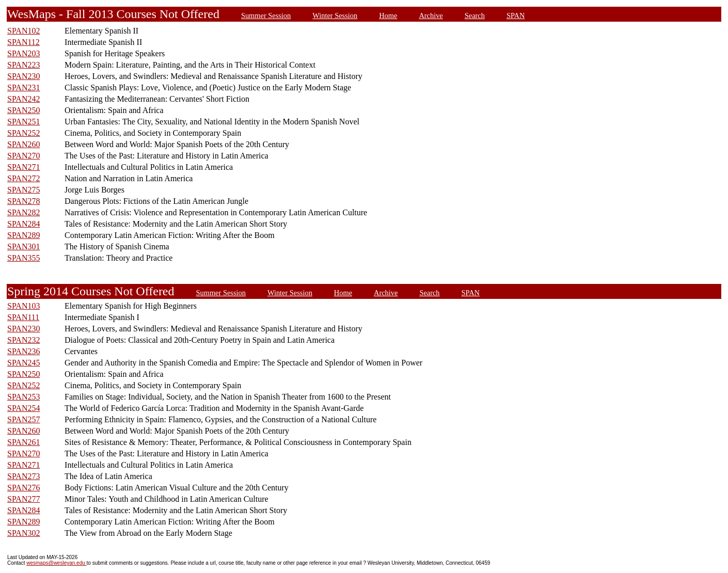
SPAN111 (23, 317)
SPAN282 (23, 212)
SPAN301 (23, 246)
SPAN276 (23, 488)
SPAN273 (23, 476)
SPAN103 (23, 306)
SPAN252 (23, 133)
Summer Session (266, 15)
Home (388, 15)
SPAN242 (23, 99)
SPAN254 (23, 408)
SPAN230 (23, 76)
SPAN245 (23, 363)
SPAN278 (23, 201)
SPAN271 (23, 167)
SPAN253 (23, 397)
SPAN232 (23, 340)
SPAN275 (23, 190)
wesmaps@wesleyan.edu (56, 563)
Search (475, 15)
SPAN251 (23, 122)
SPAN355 (23, 258)
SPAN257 (23, 419)
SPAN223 (23, 65)
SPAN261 (23, 442)
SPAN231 (23, 87)
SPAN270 (23, 156)
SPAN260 (23, 144)
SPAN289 (23, 235)
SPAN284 (23, 224)
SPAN (516, 15)
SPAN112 (23, 42)
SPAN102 (23, 31)
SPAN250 (23, 110)
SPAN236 (23, 351)
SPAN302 (23, 533)
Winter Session (335, 15)
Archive (431, 15)
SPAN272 (23, 178)
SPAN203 (23, 53)
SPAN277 (23, 499)
